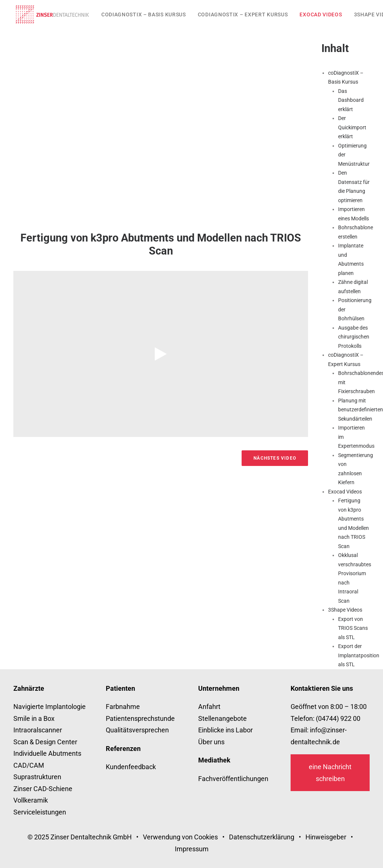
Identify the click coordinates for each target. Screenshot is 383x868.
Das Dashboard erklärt (351, 100)
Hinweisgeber (326, 837)
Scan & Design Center (45, 742)
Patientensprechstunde (140, 718)
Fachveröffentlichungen (233, 779)
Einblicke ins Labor (225, 730)
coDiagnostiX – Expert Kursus (243, 14)
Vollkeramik (31, 800)
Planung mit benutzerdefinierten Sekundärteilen (361, 410)
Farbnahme (123, 707)
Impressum (192, 849)
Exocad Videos (321, 14)
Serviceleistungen (40, 812)
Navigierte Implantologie (50, 707)
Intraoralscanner (38, 730)
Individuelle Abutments (47, 753)
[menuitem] (144, 14)
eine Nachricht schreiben (330, 773)
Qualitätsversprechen (137, 730)
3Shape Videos (345, 610)
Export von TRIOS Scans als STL (353, 628)
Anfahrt (209, 707)
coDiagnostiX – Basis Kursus (144, 14)
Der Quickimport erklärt (352, 127)
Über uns (211, 742)
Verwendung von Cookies (180, 837)
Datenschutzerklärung (262, 837)
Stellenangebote (222, 718)
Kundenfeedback (131, 767)
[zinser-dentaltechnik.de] (52, 14)
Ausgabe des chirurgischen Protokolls (354, 337)
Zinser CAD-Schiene (43, 789)
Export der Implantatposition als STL (359, 655)
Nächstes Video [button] (275, 458)
